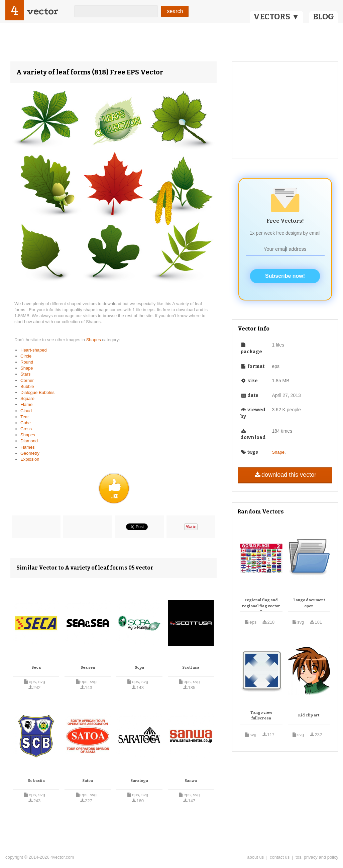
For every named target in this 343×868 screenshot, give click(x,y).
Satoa (88, 781)
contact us (280, 857)
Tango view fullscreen (261, 716)
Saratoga (139, 781)
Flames (28, 447)
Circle (26, 356)
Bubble (27, 386)
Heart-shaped (34, 350)
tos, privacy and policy (317, 857)
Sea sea (88, 668)
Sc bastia (36, 781)
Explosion (30, 459)
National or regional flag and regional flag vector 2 (261, 603)
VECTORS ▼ (276, 17)
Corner (27, 380)
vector (42, 11)
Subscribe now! (285, 276)
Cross (26, 429)
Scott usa (191, 668)
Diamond (29, 441)
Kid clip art (309, 715)
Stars (25, 374)
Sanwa (191, 781)
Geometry (30, 453)
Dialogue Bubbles (37, 392)
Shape (27, 368)
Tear (25, 417)
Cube (26, 423)
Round (27, 362)
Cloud (26, 411)
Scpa (139, 668)
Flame (26, 404)
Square (27, 398)
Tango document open (309, 603)
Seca (36, 668)
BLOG (323, 17)
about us (255, 857)
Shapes (94, 340)
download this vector (285, 475)
